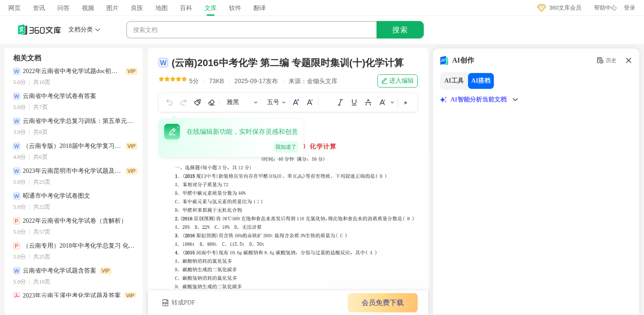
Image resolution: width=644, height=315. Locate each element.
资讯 (39, 8)
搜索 (400, 30)
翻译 (260, 8)
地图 (162, 8)
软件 (235, 8)
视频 (88, 8)
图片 (113, 8)
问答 (63, 8)
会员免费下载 (378, 303)
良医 (137, 8)
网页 (14, 8)
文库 (211, 8)
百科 (186, 8)
